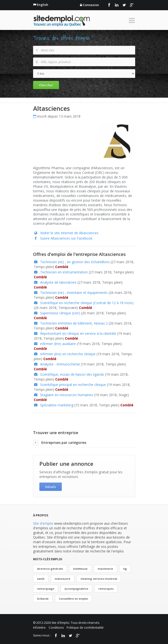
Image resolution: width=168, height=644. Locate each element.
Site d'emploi (43, 523)
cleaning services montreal (99, 579)
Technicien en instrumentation (64, 272)
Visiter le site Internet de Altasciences (69, 233)
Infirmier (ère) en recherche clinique (68, 354)
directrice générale (50, 569)
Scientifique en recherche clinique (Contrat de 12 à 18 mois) (87, 303)
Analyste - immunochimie (60, 364)
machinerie (105, 569)
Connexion (91, 5)
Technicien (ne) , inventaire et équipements (74, 293)
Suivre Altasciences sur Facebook (66, 238)
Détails (51, 487)
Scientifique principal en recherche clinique (73, 385)
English (43, 5)
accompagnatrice (76, 589)
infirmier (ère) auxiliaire (58, 344)
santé (41, 579)
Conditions (56, 628)
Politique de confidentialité (85, 628)
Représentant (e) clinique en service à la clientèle (78, 333)
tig (125, 569)
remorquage (46, 589)
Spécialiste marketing (57, 405)
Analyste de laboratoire (58, 282)
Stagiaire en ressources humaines (67, 395)
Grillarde (43, 599)
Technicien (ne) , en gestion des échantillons (75, 262)
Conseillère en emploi (73, 599)
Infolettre (39, 628)
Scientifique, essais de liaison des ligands (72, 374)
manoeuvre (62, 579)
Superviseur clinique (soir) (60, 313)
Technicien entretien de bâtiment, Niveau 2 (74, 323)
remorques (106, 589)
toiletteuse (80, 569)
